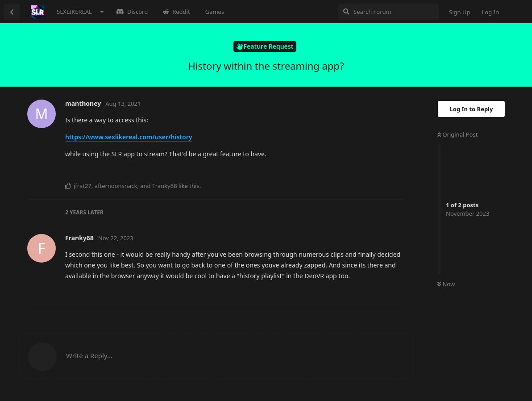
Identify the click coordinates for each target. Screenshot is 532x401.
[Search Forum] (389, 12)
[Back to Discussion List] (12, 12)
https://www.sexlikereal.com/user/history (129, 137)
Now (446, 284)
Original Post (457, 134)
